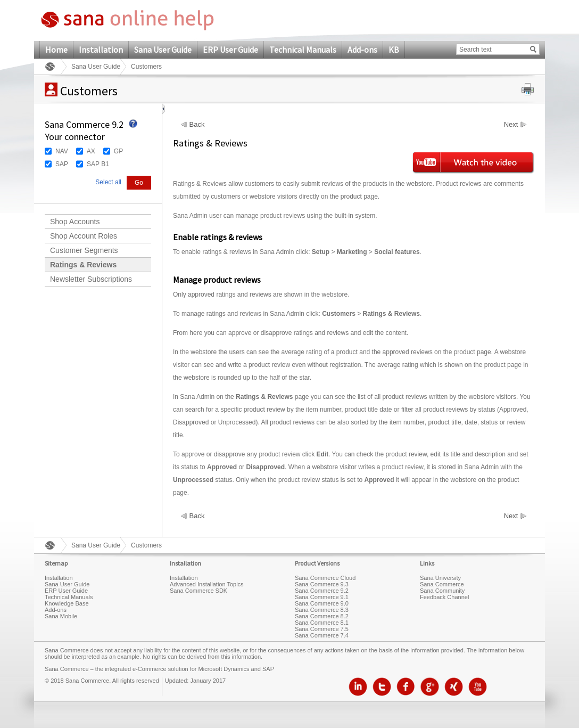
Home (56, 50)
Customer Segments (84, 250)
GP (118, 151)
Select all (108, 182)
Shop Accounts (75, 222)
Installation (101, 50)
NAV (62, 151)
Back (197, 125)
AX (91, 151)
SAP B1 (98, 164)
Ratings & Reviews (83, 265)
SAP (62, 164)
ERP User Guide (230, 50)
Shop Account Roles (84, 236)
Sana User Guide (163, 50)
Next (511, 125)
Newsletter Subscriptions (91, 279)
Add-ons (362, 50)
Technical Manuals (303, 50)
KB (394, 50)
